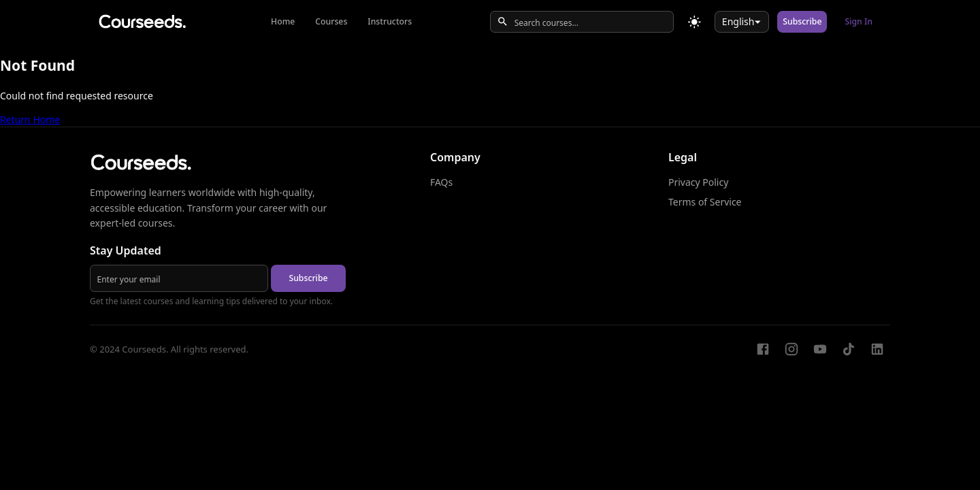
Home (283, 21)
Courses (331, 21)
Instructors (390, 21)
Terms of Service (705, 202)
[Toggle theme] (695, 22)
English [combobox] (738, 21)
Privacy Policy (698, 182)
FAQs (441, 182)
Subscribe (802, 21)
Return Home (30, 119)
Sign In (859, 21)
